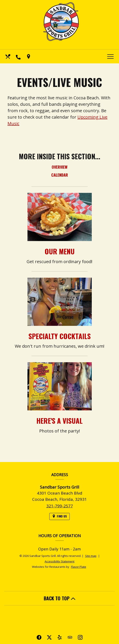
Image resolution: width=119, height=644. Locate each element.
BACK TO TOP (60, 598)
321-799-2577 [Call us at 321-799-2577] (60, 512)
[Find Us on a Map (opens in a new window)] (29, 57)
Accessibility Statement (59, 561)
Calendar (60, 175)
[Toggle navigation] (110, 57)
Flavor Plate (79, 567)
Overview (60, 167)
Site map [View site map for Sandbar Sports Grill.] (91, 556)
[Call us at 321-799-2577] (19, 57)
